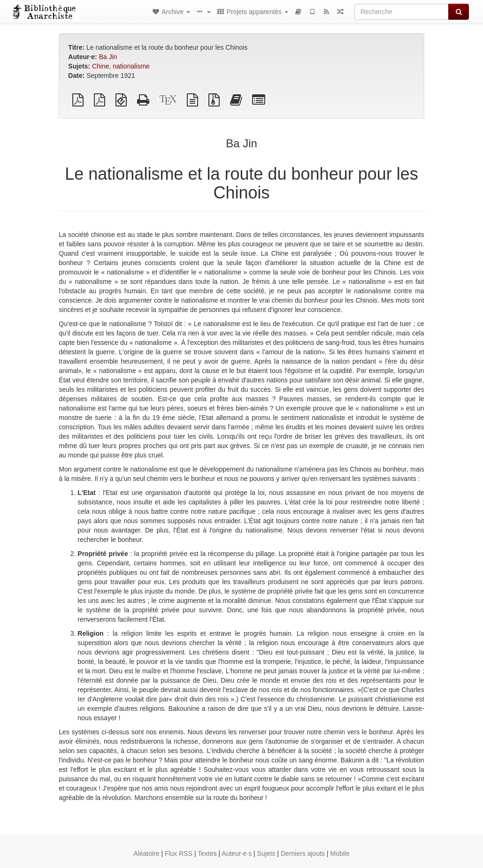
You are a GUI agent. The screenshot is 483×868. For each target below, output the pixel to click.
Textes (207, 853)
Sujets (266, 853)
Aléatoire (146, 853)
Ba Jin (108, 57)
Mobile (340, 853)
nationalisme (131, 66)
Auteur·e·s (237, 853)
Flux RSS (179, 853)
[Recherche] (402, 12)
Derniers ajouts (303, 853)
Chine (101, 66)
